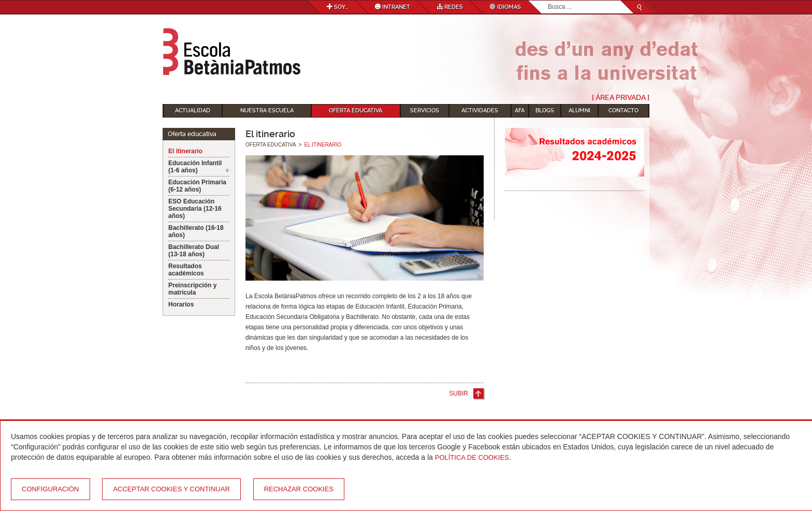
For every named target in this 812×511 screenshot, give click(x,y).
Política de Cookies (472, 457)
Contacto (624, 111)
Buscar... (548, 1)
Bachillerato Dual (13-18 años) (194, 251)
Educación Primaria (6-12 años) (197, 186)
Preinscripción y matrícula (192, 289)
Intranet (393, 7)
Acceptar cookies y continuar (171, 489)
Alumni (579, 111)
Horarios (181, 304)
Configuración (50, 489)
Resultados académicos (186, 270)
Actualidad (193, 111)
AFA (520, 111)
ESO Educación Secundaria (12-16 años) (195, 209)
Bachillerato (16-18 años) (196, 231)
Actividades (480, 111)
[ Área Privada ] (621, 97)
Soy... (337, 7)
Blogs (545, 111)
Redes (450, 7)
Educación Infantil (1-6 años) (195, 167)
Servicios (425, 111)
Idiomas (505, 7)
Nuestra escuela (267, 111)
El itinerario (185, 151)
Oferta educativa (356, 111)
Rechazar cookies (299, 489)
